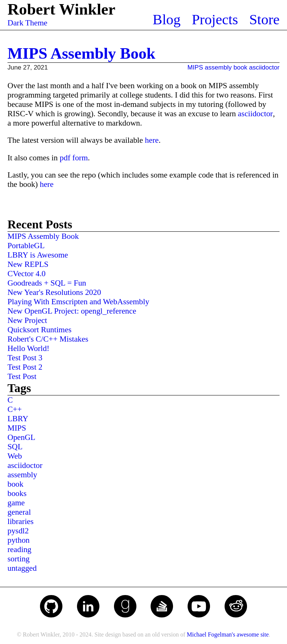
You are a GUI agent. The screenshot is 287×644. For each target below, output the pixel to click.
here (152, 140)
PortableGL (26, 246)
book (240, 67)
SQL (15, 447)
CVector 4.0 (27, 274)
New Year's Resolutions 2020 (54, 292)
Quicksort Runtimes (39, 330)
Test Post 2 (25, 367)
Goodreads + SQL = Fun (47, 283)
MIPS (195, 67)
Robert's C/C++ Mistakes (48, 339)
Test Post (22, 376)
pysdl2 (18, 531)
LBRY (18, 419)
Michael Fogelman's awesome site (228, 634)
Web (15, 456)
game (16, 503)
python (18, 540)
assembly (218, 67)
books (17, 493)
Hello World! (28, 348)
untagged (22, 568)
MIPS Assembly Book (81, 53)
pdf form (74, 158)
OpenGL (21, 437)
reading (19, 549)
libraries (21, 521)
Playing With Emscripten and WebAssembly (78, 302)
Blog (167, 19)
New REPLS (28, 264)
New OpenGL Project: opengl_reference (72, 311)
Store (264, 19)
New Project (27, 320)
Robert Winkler (61, 9)
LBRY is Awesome (38, 255)
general (19, 512)
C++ (15, 409)
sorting (18, 559)
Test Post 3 (25, 358)
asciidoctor (264, 67)
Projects (215, 19)
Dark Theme (27, 23)
